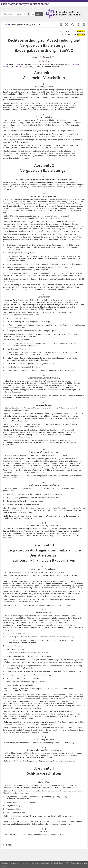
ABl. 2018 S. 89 (44, 61)
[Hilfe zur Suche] (28, 14)
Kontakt (5, 863)
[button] (67, 25)
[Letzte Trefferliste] (33, 14)
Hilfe (67, 863)
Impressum (25, 863)
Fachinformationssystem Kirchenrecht (25, 4)
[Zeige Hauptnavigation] (84, 4)
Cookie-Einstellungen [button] (79, 863)
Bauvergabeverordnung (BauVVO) (21, 25)
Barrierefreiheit (57, 863)
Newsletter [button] (15, 863)
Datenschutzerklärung (40, 863)
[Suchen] (39, 14)
